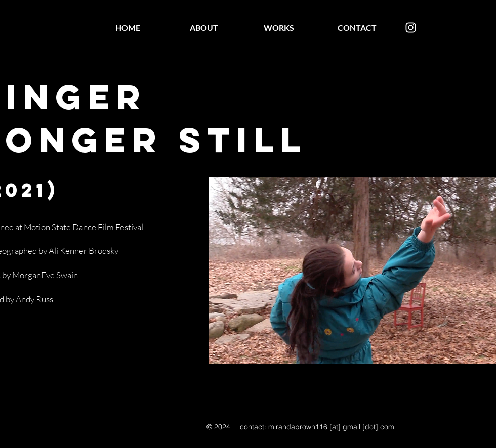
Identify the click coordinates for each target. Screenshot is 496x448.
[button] (352, 271)
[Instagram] (411, 28)
